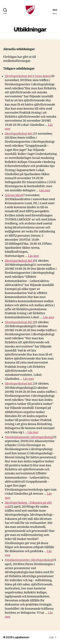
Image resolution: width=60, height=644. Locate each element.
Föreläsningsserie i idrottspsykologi (29, 437)
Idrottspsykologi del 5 (19, 134)
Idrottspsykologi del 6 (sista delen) (28, 76)
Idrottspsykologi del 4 (19, 261)
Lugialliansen (21, 637)
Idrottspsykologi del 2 (19, 384)
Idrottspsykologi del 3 (19, 322)
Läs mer (45, 190)
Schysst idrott (14, 195)
